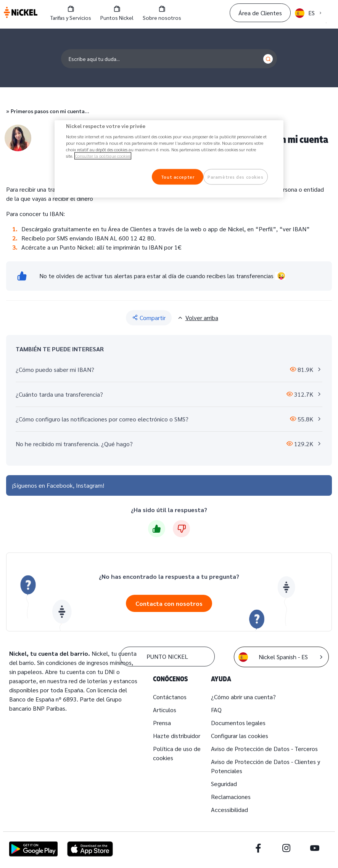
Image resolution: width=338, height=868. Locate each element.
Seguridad (224, 784)
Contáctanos (170, 697)
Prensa (162, 723)
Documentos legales (238, 723)
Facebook (60, 485)
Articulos (165, 710)
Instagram (89, 485)
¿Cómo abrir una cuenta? (243, 697)
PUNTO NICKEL (167, 656)
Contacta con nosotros (169, 603)
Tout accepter (178, 177)
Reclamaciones (231, 797)
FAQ (216, 710)
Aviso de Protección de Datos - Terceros (264, 749)
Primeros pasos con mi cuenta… (50, 111)
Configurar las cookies (240, 736)
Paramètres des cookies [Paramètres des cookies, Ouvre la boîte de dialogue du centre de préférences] (236, 177)
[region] (169, 159)
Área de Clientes (260, 13)
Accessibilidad (229, 810)
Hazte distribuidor (177, 736)
